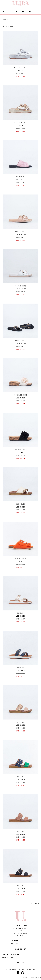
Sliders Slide (21, 558)
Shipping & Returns (21, 928)
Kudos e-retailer (36, 978)
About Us (14, 944)
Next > (37, 903)
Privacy (21, 963)
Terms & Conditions (10, 955)
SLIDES (6, 19)
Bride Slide (21, 504)
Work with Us (21, 936)
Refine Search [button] (20, 26)
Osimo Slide (21, 231)
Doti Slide (20, 722)
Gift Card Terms (21, 933)
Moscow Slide (21, 68)
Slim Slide (20, 177)
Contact (14, 941)
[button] (3, 11)
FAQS (21, 931)
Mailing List (21, 949)
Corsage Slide (20, 395)
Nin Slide (20, 613)
